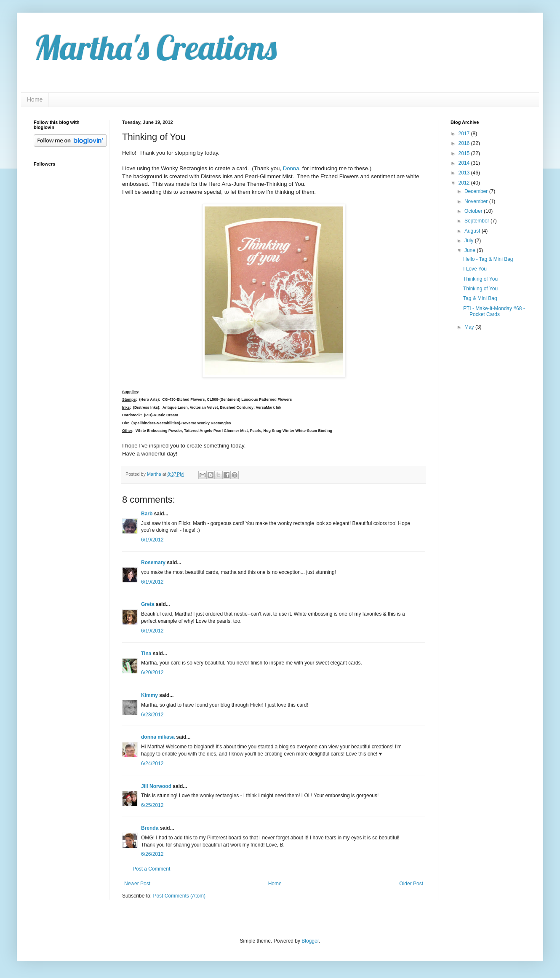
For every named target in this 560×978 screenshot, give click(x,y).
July (470, 241)
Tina (146, 654)
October (474, 211)
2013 (465, 173)
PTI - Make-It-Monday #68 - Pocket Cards (494, 311)
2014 (465, 163)
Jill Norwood (156, 786)
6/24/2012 (152, 764)
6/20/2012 (152, 673)
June (471, 250)
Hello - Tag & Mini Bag (488, 259)
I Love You (475, 269)
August (473, 231)
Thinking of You (480, 279)
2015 (465, 153)
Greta (148, 604)
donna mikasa (158, 737)
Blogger (310, 941)
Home (35, 99)
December (477, 191)
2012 (465, 183)
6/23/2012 (152, 715)
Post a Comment (151, 869)
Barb (147, 514)
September (477, 221)
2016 (465, 143)
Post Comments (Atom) (179, 896)
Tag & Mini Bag (480, 298)
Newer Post (137, 884)
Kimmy (149, 695)
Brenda (150, 828)
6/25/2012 (152, 805)
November (477, 201)
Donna (291, 168)
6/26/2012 (152, 854)
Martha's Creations (155, 47)
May (470, 327)
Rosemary (153, 563)
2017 (465, 134)
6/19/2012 (152, 540)
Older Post (411, 884)
